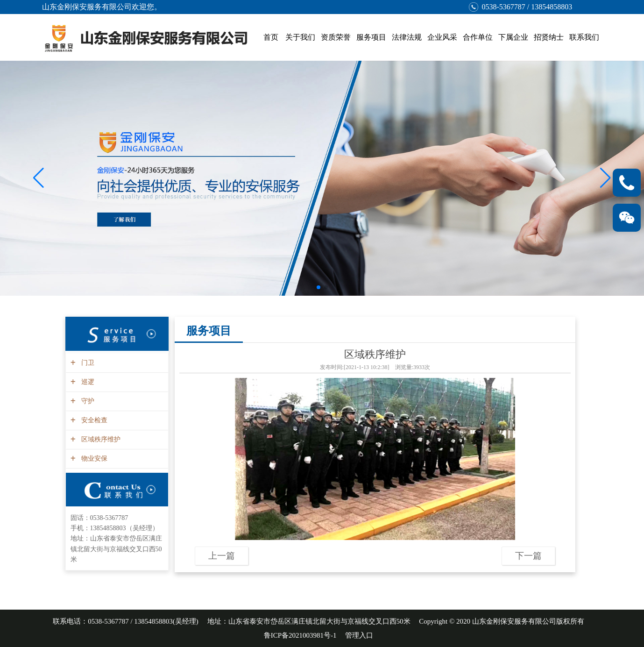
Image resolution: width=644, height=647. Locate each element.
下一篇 (528, 556)
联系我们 (584, 37)
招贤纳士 (549, 37)
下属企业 (513, 37)
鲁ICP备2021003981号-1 (300, 635)
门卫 (87, 363)
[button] (605, 178)
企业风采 (442, 37)
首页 (271, 37)
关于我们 (300, 37)
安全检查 (93, 420)
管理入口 (359, 635)
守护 (87, 401)
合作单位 (478, 37)
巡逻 (87, 382)
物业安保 (93, 459)
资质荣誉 (336, 37)
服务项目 (371, 37)
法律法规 (407, 37)
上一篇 (222, 556)
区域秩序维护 (100, 439)
